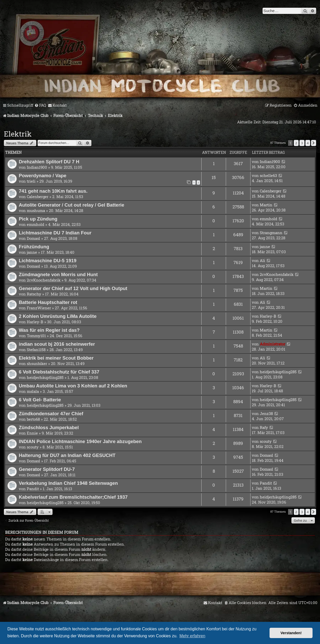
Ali (262, 260)
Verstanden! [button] (291, 633)
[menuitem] (40, 105)
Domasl (33, 238)
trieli (31, 181)
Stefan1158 (36, 350)
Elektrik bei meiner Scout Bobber (56, 358)
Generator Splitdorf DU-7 (47, 469)
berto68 (33, 419)
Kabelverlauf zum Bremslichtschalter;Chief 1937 (73, 497)
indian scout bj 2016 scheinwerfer (57, 344)
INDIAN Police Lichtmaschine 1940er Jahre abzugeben (80, 441)
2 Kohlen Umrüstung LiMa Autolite (58, 316)
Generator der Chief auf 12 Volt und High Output (73, 288)
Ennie (32, 433)
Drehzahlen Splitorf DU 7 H (49, 162)
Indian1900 (37, 167)
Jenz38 (266, 413)
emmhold (36, 224)
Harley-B (35, 322)
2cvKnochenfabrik (44, 280)
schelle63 (268, 175)
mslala (33, 391)
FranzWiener (39, 308)
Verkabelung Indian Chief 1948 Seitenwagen (68, 483)
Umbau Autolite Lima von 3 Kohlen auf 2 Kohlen (73, 386)
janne (32, 252)
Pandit (33, 489)
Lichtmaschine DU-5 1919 (48, 261)
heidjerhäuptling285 (45, 377)
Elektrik (18, 134)
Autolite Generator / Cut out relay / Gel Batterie (71, 205)
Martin (266, 205)
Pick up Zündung (38, 219)
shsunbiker (37, 363)
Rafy (264, 427)
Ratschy (34, 294)
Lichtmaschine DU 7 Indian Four (55, 233)
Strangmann (271, 233)
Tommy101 (36, 336)
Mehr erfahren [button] (192, 636)
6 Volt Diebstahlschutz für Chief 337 (59, 372)
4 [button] (308, 143)
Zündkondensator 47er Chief (51, 414)
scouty (33, 447)
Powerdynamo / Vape (43, 176)
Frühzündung (34, 247)
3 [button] (302, 143)
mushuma (36, 210)
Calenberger (38, 197)
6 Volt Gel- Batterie (40, 400)
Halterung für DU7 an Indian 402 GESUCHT (67, 455)
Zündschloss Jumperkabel (49, 427)
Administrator (273, 344)
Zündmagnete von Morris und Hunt (58, 274)
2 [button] (296, 143)
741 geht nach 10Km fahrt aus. (53, 191)
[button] (314, 143)
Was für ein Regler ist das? (49, 330)
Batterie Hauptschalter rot (48, 302)
